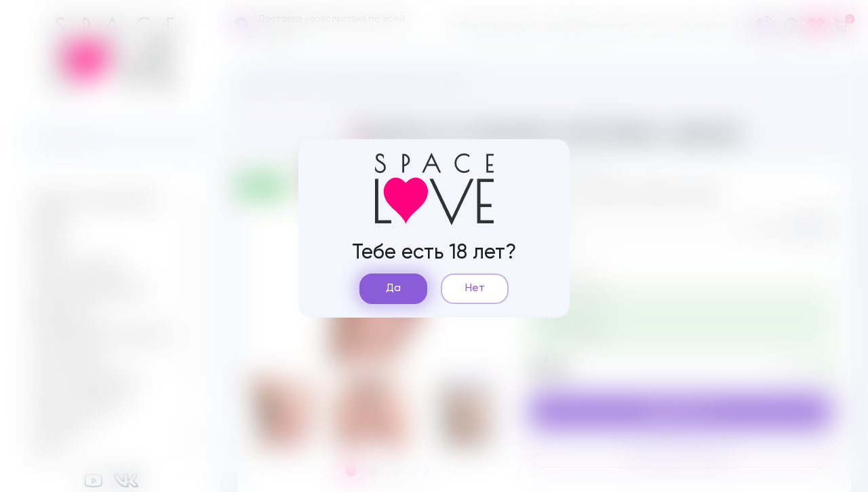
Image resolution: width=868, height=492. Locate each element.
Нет (475, 288)
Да (393, 288)
